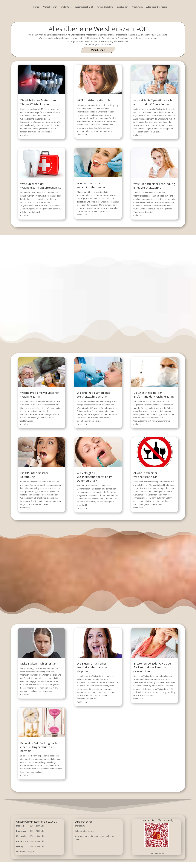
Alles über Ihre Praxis (157, 7)
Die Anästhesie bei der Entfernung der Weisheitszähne (127, 415)
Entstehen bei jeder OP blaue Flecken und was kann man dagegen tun (126, 686)
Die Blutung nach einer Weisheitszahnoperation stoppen (95, 686)
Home (36, 7)
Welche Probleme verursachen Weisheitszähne (68, 415)
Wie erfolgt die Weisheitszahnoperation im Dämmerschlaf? (96, 457)
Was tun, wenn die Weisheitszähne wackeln (93, 184)
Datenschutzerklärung (84, 831)
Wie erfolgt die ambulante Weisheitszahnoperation (96, 415)
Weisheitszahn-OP (84, 7)
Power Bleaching (105, 7)
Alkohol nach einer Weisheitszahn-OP (122, 456)
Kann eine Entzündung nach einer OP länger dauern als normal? (68, 727)
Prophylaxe (137, 7)
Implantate (66, 7)
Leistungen (123, 7)
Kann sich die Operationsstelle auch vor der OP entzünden (151, 104)
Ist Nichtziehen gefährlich (94, 102)
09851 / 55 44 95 (156, 854)
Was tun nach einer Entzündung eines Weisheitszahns (152, 184)
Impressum (80, 826)
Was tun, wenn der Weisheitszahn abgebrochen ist (43, 184)
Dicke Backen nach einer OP (67, 684)
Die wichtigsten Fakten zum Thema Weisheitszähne (41, 104)
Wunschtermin (50, 7)
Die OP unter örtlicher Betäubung (65, 456)
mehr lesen (28, 135)
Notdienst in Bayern (25, 851)
